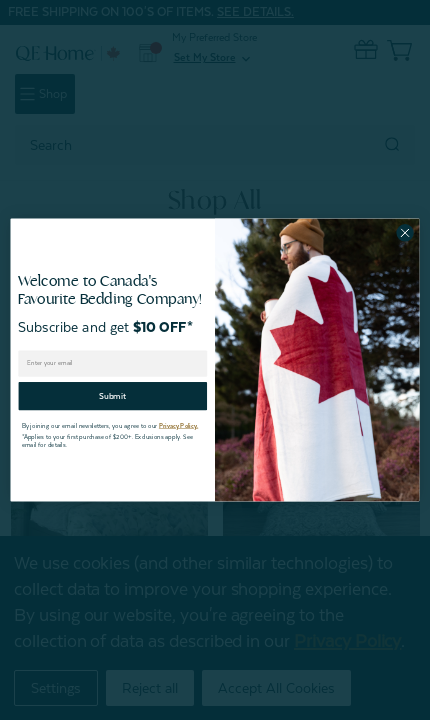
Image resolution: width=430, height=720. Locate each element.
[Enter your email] (112, 363)
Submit (112, 395)
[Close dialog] (405, 233)
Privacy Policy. (178, 425)
